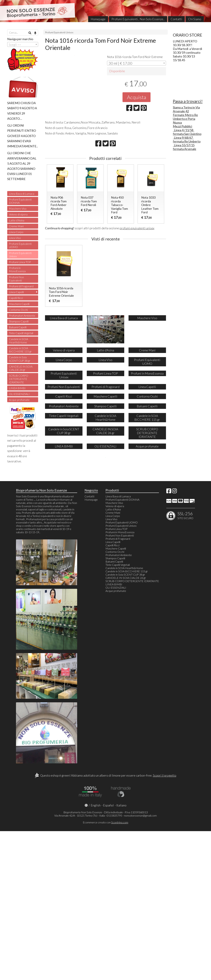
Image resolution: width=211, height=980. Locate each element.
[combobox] (137, 63)
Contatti (176, 19)
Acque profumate (19, 400)
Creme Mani (16, 226)
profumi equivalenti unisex (137, 228)
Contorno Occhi (18, 310)
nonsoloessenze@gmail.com (140, 964)
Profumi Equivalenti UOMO (20, 245)
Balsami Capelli (18, 327)
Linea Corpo (16, 232)
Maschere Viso (18, 208)
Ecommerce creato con (105, 971)
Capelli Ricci (16, 298)
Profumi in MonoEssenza (17, 269)
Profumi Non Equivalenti (16, 279)
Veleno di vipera (18, 214)
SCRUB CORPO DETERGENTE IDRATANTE (19, 379)
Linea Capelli (16, 292)
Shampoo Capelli (19, 321)
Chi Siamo (195, 19)
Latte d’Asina (17, 220)
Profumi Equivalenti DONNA (20, 201)
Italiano (121, 954)
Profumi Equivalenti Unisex (59, 32)
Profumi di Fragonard (21, 286)
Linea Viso (15, 238)
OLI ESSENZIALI (19, 394)
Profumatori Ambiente (22, 315)
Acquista (137, 97)
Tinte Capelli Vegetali (21, 333)
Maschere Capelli (19, 304)
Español (108, 954)
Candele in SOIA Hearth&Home (18, 341)
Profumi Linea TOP (20, 262)
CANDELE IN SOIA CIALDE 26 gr (21, 368)
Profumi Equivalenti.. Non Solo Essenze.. (138, 19)
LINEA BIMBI (17, 388)
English (96, 954)
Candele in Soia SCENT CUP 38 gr (20, 359)
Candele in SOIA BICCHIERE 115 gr (20, 350)
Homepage (98, 19)
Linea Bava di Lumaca (22, 194)
